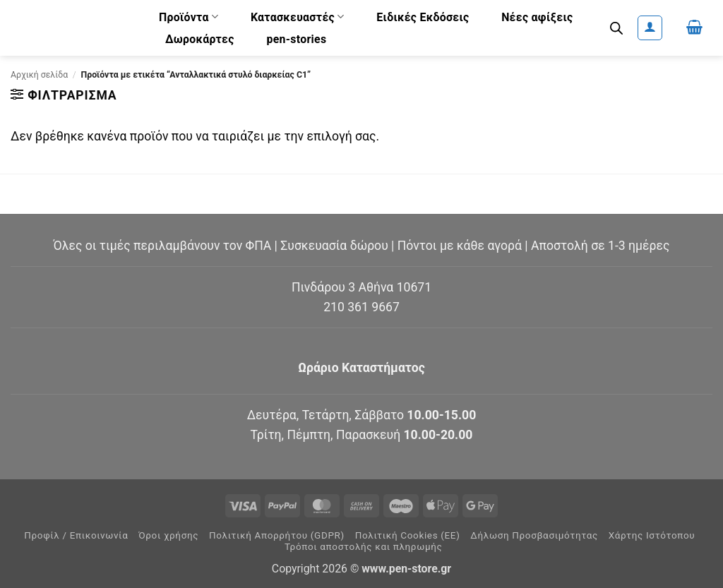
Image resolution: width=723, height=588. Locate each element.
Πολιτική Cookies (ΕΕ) (408, 535)
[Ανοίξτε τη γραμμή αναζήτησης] (616, 28)
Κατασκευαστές (298, 17)
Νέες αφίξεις (537, 17)
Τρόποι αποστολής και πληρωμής (364, 547)
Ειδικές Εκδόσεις (423, 17)
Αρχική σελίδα (39, 75)
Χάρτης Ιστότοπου (652, 535)
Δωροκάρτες (200, 39)
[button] (650, 28)
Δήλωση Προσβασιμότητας (534, 535)
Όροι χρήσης (168, 535)
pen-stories (296, 39)
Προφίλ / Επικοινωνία (76, 535)
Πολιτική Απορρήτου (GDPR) (277, 535)
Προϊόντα (189, 17)
